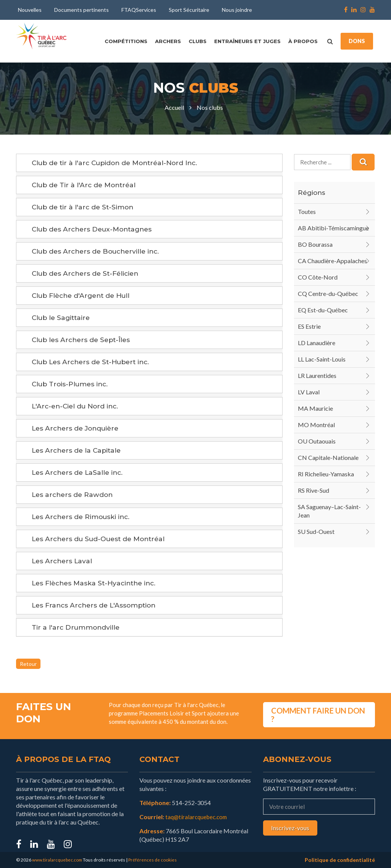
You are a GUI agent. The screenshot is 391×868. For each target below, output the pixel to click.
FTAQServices (139, 10)
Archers (168, 41)
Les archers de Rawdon (74, 495)
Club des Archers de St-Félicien (88, 273)
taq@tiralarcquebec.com (198, 817)
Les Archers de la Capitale (78, 450)
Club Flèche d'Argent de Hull (84, 296)
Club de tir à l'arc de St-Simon (85, 207)
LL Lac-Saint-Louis (322, 359)
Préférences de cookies (154, 860)
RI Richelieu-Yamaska (326, 474)
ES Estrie (309, 326)
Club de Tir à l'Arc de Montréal (86, 185)
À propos (303, 41)
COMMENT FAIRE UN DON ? (318, 713)
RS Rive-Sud (313, 490)
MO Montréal (316, 425)
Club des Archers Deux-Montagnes (95, 229)
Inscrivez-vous (290, 828)
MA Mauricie (315, 408)
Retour (28, 664)
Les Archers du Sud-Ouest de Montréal (102, 539)
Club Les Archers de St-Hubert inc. (94, 362)
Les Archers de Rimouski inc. (83, 517)
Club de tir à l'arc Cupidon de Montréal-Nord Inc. (119, 163)
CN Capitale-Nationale (328, 457)
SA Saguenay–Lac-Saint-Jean (329, 511)
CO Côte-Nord (318, 277)
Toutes (307, 211)
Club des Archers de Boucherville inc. (99, 251)
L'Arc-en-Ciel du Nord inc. (77, 406)
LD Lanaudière (317, 343)
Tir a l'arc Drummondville (77, 627)
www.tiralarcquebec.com (58, 860)
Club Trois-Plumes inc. (72, 384)
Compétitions (126, 41)
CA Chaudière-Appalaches (332, 261)
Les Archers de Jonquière (78, 428)
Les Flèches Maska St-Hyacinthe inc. (97, 583)
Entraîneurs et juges (247, 41)
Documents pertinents (82, 10)
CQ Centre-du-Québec (328, 293)
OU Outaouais (317, 441)
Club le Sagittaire (62, 318)
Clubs (198, 41)
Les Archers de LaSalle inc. (79, 473)
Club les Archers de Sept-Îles (83, 340)
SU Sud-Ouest (316, 531)
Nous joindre (237, 10)
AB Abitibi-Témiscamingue (333, 228)
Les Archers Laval (63, 561)
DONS (357, 41)
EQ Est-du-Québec (323, 310)
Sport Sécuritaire (189, 10)
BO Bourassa (315, 244)
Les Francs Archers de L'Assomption (96, 605)
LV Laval (309, 392)
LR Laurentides (317, 375)
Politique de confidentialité (340, 860)
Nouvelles (30, 10)
